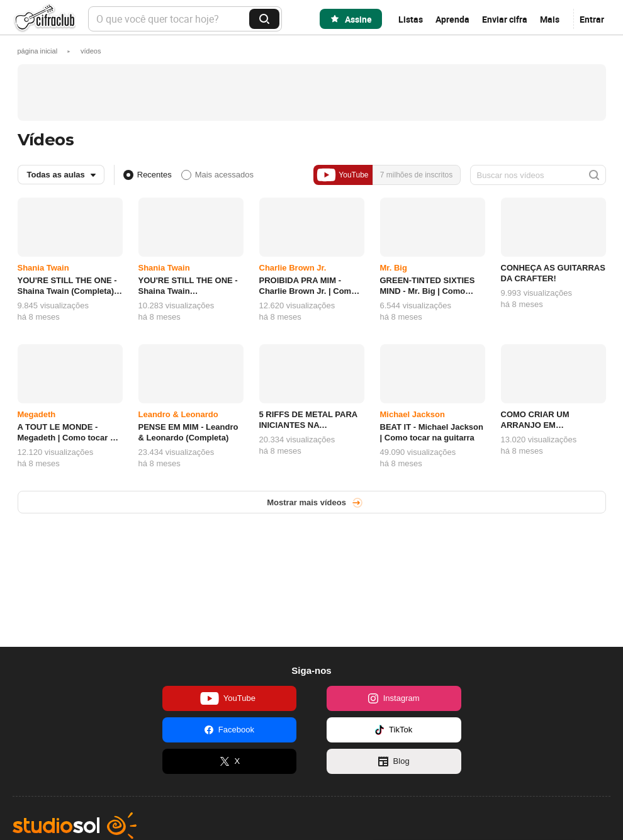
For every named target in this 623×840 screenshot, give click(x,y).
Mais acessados (224, 175)
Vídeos (46, 140)
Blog (394, 761)
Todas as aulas (56, 175)
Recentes (154, 175)
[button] (91, 51)
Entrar (592, 19)
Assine (358, 19)
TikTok (394, 730)
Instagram (394, 698)
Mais (550, 19)
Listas (411, 19)
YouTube (342, 175)
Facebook (229, 730)
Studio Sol (75, 826)
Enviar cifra (505, 19)
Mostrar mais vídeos (306, 502)
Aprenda (452, 19)
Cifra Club (44, 19)
